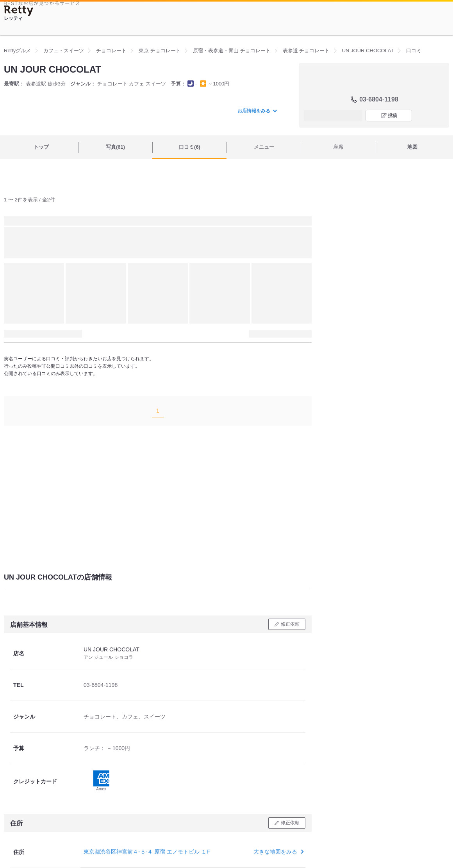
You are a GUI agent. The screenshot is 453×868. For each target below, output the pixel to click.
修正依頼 (290, 624)
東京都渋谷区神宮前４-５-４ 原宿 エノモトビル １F (147, 852)
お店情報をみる (257, 111)
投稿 (392, 116)
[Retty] (19, 11)
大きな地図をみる (278, 852)
